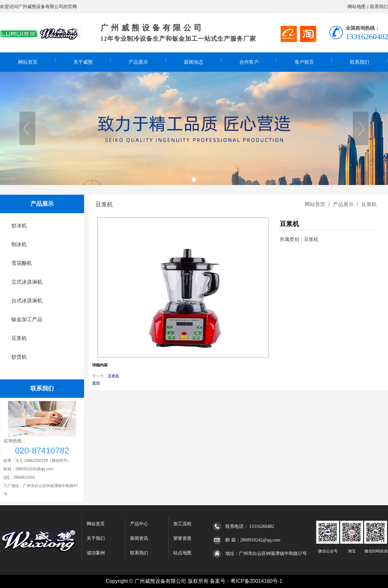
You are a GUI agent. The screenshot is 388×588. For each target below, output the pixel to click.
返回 (96, 383)
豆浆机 (368, 204)
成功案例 (96, 553)
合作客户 (249, 62)
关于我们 (96, 538)
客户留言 (304, 62)
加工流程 (182, 524)
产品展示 (138, 62)
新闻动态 (194, 62)
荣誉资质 (182, 538)
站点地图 (182, 553)
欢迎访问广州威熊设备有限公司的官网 (38, 6)
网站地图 (357, 6)
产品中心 (139, 524)
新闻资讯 (139, 538)
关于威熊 (83, 62)
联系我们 (379, 6)
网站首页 (28, 62)
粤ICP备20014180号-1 (256, 581)
